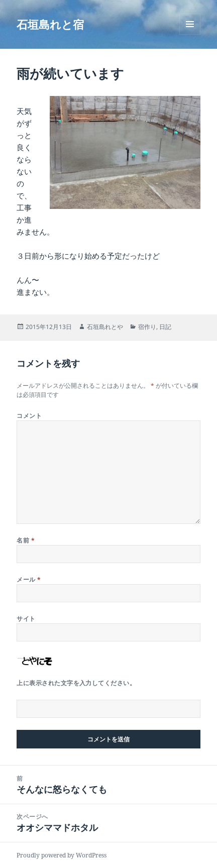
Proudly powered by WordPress (62, 855)
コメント (29, 416)
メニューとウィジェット (190, 34)
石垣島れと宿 (50, 24)
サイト (26, 619)
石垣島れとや (105, 327)
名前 (26, 540)
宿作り (147, 327)
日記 (165, 327)
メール (29, 579)
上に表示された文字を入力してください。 (76, 683)
